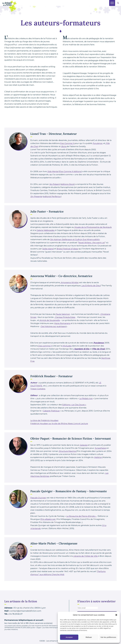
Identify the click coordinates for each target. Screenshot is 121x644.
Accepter (69, 637)
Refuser (89, 637)
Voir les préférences (108, 637)
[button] (116, 615)
